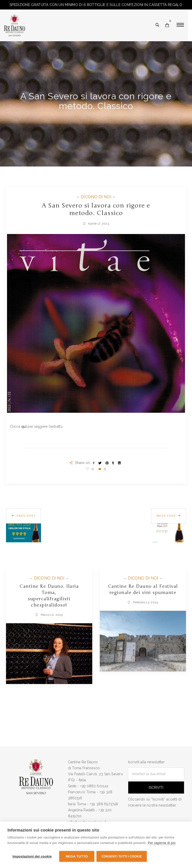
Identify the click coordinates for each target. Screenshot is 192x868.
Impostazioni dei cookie (32, 856)
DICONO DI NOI (96, 197)
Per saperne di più (162, 843)
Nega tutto (77, 856)
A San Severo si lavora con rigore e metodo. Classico (96, 209)
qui (24, 426)
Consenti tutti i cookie (122, 856)
